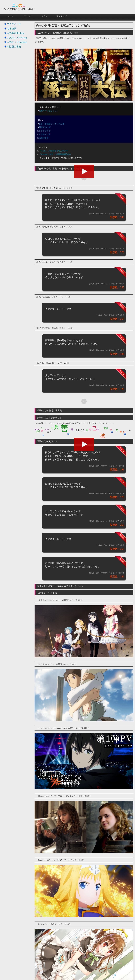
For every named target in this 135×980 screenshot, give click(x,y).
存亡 (83, 430)
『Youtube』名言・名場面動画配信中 (55, 154)
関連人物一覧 (45, 127)
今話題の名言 (14, 47)
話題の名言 (44, 138)
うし (43, 428)
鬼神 (49, 432)
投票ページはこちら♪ (48, 111)
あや (37, 429)
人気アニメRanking (17, 38)
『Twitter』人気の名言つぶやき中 (53, 151)
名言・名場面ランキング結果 (52, 124)
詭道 (38, 431)
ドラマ (44, 16)
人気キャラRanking (17, 42)
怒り (106, 428)
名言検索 (12, 29)
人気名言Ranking (16, 33)
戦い (112, 430)
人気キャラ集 (45, 134)
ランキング (62, 16)
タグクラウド (45, 131)
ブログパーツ (14, 24)
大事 (78, 430)
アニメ (27, 16)
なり (47, 429)
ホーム (10, 16)
